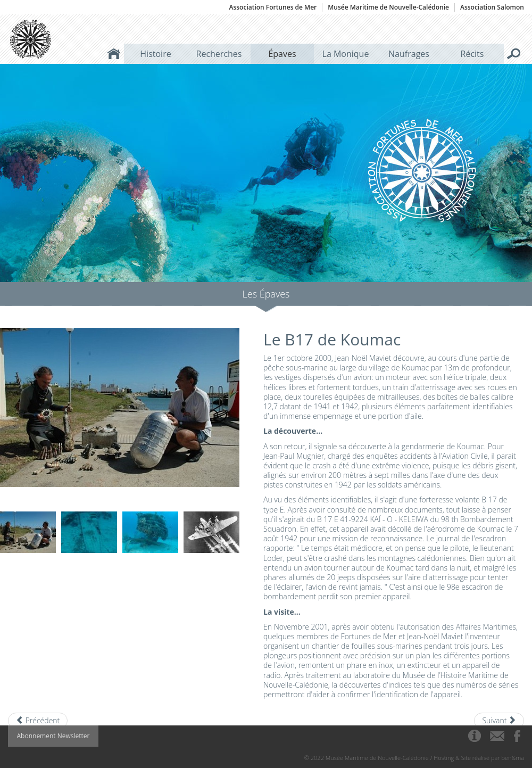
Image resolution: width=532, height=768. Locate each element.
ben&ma (513, 758)
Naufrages (409, 54)
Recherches (219, 54)
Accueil (114, 54)
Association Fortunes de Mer (273, 7)
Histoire (155, 54)
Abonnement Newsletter (53, 736)
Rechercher (514, 54)
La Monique (346, 54)
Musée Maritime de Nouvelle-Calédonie (388, 7)
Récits (472, 54)
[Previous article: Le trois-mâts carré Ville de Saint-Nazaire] (38, 721)
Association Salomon (492, 7)
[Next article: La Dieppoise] (499, 721)
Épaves (282, 54)
